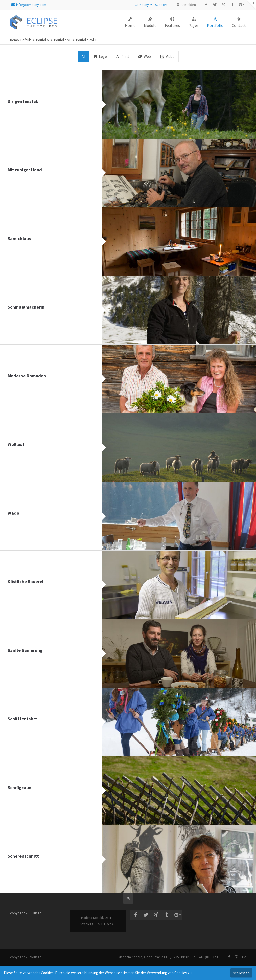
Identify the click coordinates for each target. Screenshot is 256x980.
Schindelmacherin (26, 307)
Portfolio (42, 40)
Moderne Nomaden (27, 376)
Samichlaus (19, 238)
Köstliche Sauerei (26, 582)
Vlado (13, 513)
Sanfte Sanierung (25, 650)
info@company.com (29, 5)
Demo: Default (20, 40)
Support (161, 5)
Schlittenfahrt (22, 719)
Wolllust (16, 444)
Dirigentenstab (23, 101)
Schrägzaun (19, 787)
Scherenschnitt (23, 856)
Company (142, 5)
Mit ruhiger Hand (25, 170)
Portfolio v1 (62, 40)
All (83, 57)
